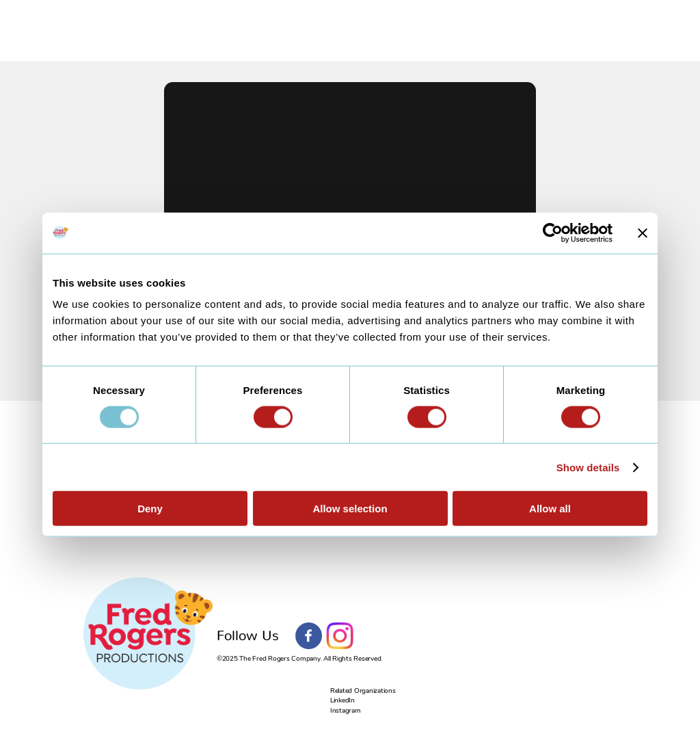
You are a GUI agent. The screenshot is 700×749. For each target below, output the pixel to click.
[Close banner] (643, 233)
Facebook (309, 636)
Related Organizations (363, 691)
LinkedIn (342, 700)
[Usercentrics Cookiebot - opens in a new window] (553, 233)
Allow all (550, 509)
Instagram (340, 636)
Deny (150, 509)
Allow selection (350, 509)
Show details (588, 467)
